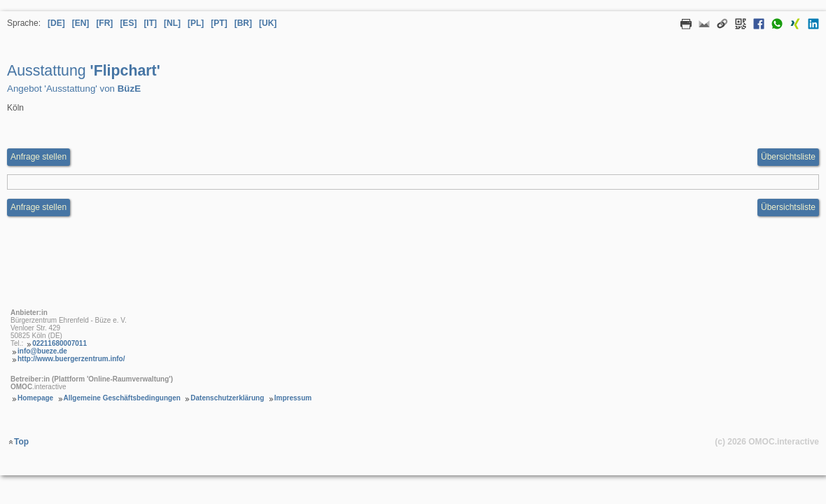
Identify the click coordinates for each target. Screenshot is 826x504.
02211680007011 (59, 343)
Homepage (35, 398)
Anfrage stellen (38, 207)
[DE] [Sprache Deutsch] (56, 23)
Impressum (293, 398)
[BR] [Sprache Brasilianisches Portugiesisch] (243, 23)
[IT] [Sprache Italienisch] (150, 23)
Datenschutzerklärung (227, 398)
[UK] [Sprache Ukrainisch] (268, 23)
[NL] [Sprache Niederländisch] (172, 23)
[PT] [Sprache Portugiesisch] (219, 23)
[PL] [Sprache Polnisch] (196, 23)
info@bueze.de (42, 351)
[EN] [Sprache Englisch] (81, 23)
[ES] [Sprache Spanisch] (128, 23)
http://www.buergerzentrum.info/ (71, 359)
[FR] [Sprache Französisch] (104, 23)
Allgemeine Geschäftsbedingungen (122, 398)
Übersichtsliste (788, 157)
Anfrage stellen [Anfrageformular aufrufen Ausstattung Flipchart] (38, 157)
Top (21, 442)
